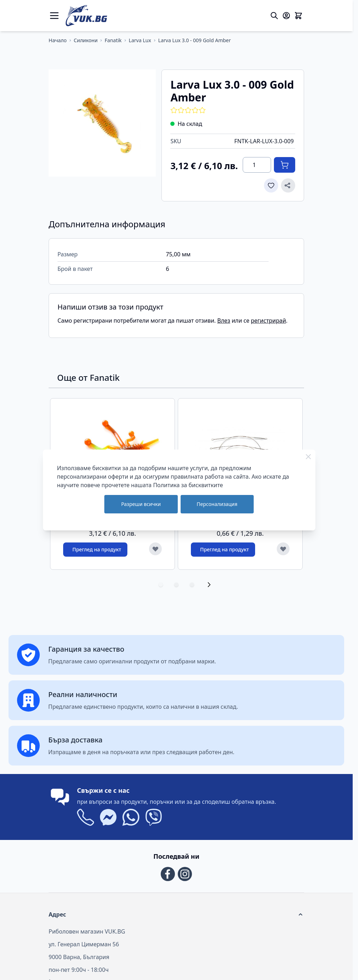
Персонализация (217, 504)
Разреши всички (141, 504)
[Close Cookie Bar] (308, 457)
